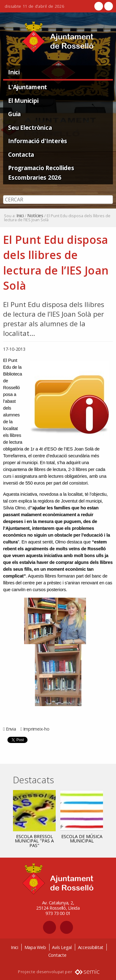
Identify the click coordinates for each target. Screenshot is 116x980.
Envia (11, 729)
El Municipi (23, 101)
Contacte (57, 955)
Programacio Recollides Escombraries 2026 (41, 173)
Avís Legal (62, 947)
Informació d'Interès (38, 141)
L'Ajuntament (28, 87)
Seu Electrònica (30, 127)
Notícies (35, 216)
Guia (14, 114)
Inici (14, 72)
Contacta (21, 154)
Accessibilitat (91, 947)
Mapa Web (35, 947)
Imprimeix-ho (36, 729)
